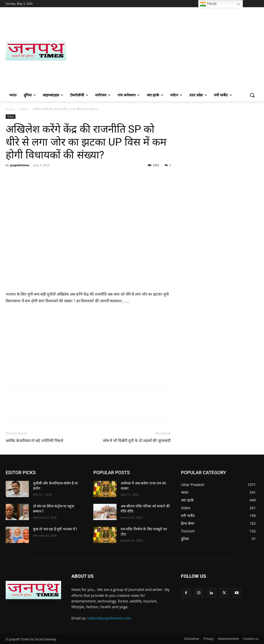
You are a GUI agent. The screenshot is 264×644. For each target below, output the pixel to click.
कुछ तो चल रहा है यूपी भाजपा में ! (55, 529)
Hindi (208, 4)
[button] (252, 95)
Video (23, 109)
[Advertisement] (162, 51)
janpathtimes (20, 165)
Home (10, 109)
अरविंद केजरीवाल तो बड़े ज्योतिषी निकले (34, 441)
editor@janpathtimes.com (109, 618)
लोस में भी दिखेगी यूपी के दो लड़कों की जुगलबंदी (137, 441)
